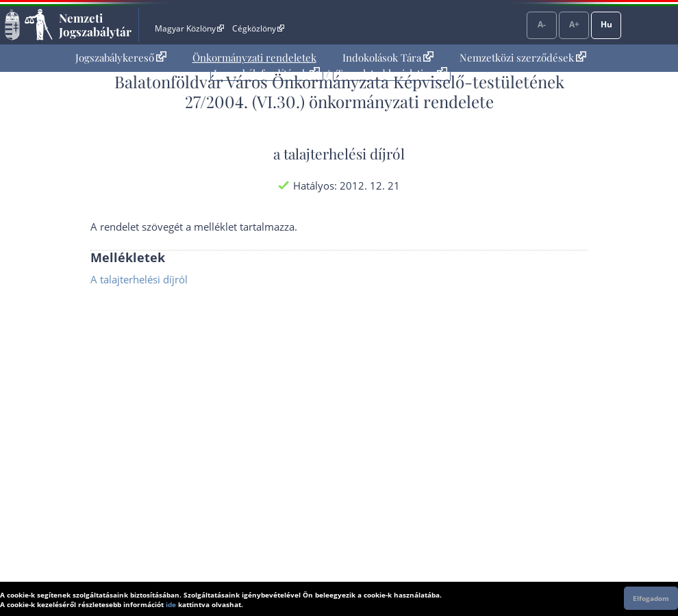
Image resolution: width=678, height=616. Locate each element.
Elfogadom (651, 598)
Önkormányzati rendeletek (254, 57)
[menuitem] (121, 58)
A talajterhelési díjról (139, 279)
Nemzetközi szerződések (523, 57)
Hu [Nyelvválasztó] (606, 24)
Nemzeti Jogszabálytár (95, 25)
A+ (574, 24)
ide (171, 604)
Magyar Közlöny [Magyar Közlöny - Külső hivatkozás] (189, 28)
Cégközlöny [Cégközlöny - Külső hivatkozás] (258, 28)
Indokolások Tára (388, 57)
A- (542, 24)
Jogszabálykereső (121, 57)
